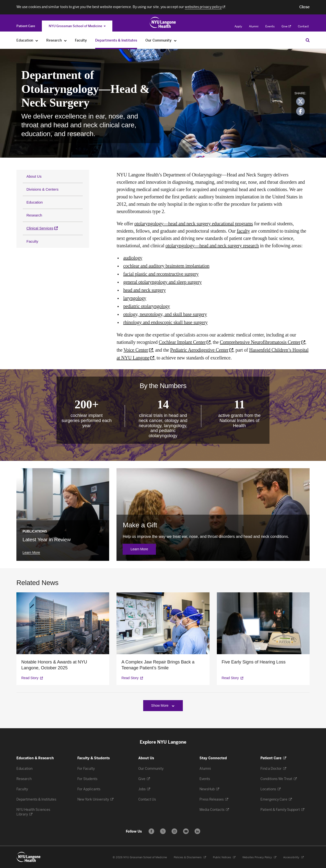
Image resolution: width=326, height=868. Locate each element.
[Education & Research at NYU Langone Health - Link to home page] (163, 22)
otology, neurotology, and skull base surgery (165, 314)
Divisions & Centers (42, 189)
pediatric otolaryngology (146, 306)
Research (34, 215)
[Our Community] (175, 40)
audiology (133, 258)
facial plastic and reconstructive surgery (161, 274)
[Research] (65, 40)
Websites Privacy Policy (259, 857)
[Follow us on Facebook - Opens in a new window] (151, 831)
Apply (238, 26)
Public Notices (224, 857)
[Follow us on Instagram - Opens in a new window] (174, 831)
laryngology (135, 298)
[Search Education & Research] (308, 40)
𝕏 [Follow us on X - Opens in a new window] (163, 832)
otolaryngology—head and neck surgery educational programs (194, 224)
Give (286, 26)
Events (270, 26)
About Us (34, 176)
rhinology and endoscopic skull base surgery (165, 322)
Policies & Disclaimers (190, 857)
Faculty (32, 241)
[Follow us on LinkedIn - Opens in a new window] (197, 831)
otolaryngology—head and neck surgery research (212, 246)
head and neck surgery (144, 290)
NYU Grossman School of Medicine (77, 26)
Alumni (254, 26)
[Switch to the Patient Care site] (26, 26)
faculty (244, 231)
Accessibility (293, 857)
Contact (303, 26)
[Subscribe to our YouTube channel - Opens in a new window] (186, 831)
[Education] (37, 40)
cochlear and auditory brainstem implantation (166, 266)
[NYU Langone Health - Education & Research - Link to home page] (29, 857)
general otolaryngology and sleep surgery (162, 282)
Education (35, 202)
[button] (304, 7)
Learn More (143, 549)
